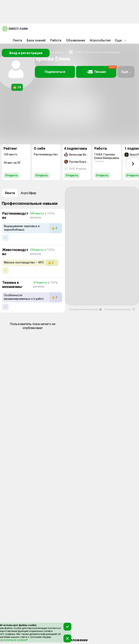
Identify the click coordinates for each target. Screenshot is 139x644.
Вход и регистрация (26, 53)
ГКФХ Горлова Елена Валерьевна (97, 52)
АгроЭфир (28, 193)
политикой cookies (14, 640)
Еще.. (121, 40)
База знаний (36, 40)
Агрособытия (100, 40)
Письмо (101, 70)
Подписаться (55, 72)
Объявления (76, 40)
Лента (17, 40)
